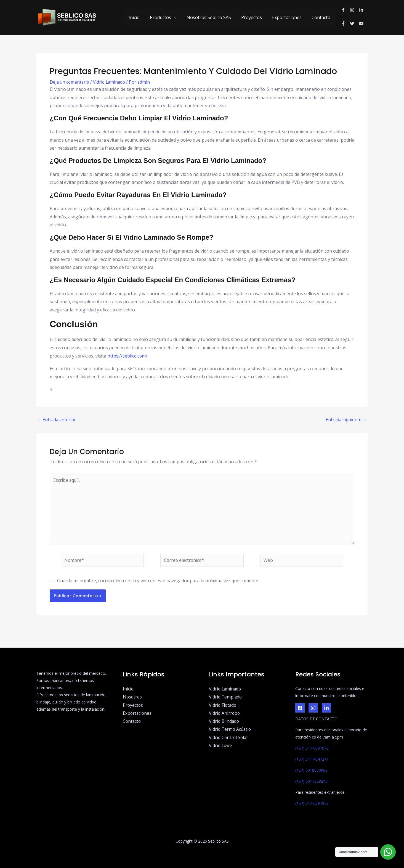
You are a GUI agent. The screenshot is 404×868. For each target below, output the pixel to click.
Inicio (141, 17)
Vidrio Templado (226, 697)
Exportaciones (289, 17)
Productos (166, 17)
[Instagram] (313, 708)
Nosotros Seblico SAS (213, 17)
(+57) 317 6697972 (312, 748)
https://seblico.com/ (128, 356)
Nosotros (133, 697)
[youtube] (362, 23)
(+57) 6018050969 (312, 770)
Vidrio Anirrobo (225, 713)
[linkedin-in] (362, 10)
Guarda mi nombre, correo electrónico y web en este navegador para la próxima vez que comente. (158, 582)
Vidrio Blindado (225, 722)
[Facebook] (300, 708)
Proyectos (255, 17)
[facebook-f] (346, 10)
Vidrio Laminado (111, 82)
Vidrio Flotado (223, 705)
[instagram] (354, 10)
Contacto (322, 17)
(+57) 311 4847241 (312, 759)
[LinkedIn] (326, 708)
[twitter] (354, 23)
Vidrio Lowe (221, 746)
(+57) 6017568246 (312, 781)
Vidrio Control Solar (229, 738)
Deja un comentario (70, 82)
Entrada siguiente (346, 420)
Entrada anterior (57, 420)
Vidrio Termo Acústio (231, 730)
